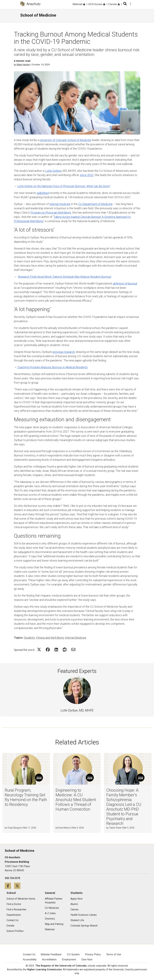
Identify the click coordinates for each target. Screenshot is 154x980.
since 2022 (87, 175)
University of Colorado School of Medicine (65, 140)
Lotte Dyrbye (53, 171)
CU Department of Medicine (95, 204)
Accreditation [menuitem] (49, 959)
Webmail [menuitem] (79, 4)
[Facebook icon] (9, 886)
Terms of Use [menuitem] (114, 954)
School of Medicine (38, 15)
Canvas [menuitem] (114, 4)
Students (29, 638)
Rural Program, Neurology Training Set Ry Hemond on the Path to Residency (26, 797)
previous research (64, 352)
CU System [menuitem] (73, 954)
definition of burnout (125, 283)
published (43, 193)
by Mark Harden (22, 65)
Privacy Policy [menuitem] (93, 954)
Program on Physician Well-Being (51, 213)
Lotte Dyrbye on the (64, 186)
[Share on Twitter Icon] (39, 650)
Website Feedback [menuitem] (51, 954)
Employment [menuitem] (69, 959)
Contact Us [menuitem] (29, 954)
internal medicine (60, 204)
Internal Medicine (76, 638)
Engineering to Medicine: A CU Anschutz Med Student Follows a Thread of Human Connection (76, 800)
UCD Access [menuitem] (97, 4)
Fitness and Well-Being (50, 638)
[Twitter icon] (18, 886)
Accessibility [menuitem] (30, 959)
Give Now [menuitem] (87, 959)
